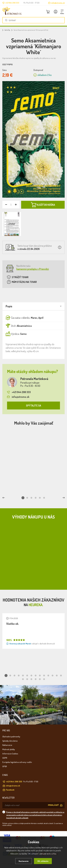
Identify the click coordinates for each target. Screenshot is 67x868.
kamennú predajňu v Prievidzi (33, 269)
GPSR (5, 766)
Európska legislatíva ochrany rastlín (17, 762)
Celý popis (8, 64)
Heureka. (36, 605)
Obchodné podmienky (11, 737)
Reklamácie (7, 745)
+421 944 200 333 (19, 392)
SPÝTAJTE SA (33, 406)
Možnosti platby (9, 749)
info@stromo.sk (58, 3)
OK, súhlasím (43, 861)
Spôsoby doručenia (10, 741)
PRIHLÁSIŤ (53, 805)
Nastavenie (24, 861)
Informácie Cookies (10, 754)
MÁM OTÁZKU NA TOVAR (24, 282)
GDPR (5, 758)
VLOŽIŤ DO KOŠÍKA (43, 205)
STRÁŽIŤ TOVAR (20, 277)
